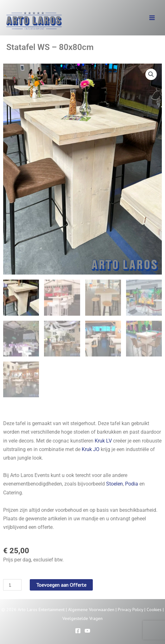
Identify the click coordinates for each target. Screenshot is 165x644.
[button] (151, 74)
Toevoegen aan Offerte (61, 585)
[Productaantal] (12, 585)
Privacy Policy (130, 610)
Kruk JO (91, 449)
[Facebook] (78, 631)
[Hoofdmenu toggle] (152, 18)
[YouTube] (87, 631)
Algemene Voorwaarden (91, 610)
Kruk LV (103, 441)
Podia (132, 484)
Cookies (154, 610)
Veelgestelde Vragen (82, 618)
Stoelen (114, 484)
